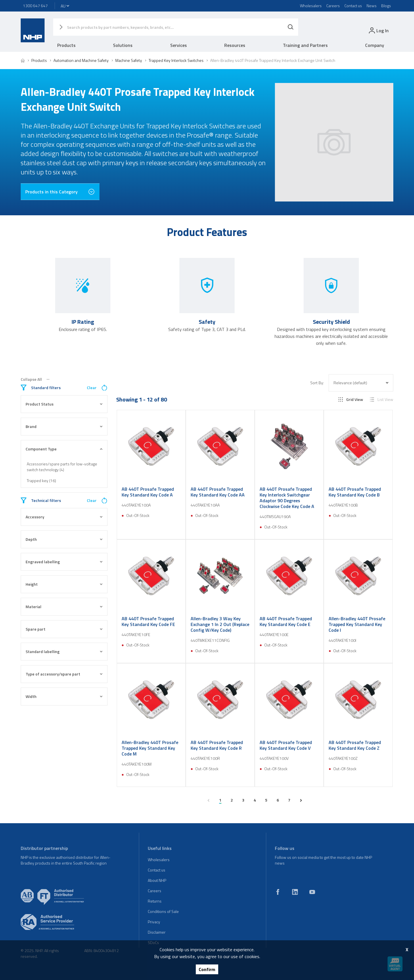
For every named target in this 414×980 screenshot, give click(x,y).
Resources (235, 45)
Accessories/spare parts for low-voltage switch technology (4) (62, 467)
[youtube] (312, 892)
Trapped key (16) (41, 481)
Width (64, 696)
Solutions (123, 45)
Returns (155, 901)
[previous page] (208, 800)
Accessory (64, 517)
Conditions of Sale (163, 911)
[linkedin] (295, 892)
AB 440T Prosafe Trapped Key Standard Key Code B (355, 492)
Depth (64, 539)
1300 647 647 (35, 6)
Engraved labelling (64, 562)
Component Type (64, 449)
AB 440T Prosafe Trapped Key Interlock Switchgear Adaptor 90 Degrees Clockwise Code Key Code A (287, 498)
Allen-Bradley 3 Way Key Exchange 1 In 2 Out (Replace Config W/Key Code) (220, 624)
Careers (333, 6)
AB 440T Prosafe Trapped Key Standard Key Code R (217, 745)
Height (64, 584)
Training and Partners (305, 45)
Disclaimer (157, 932)
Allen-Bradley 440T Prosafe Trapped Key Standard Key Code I (357, 624)
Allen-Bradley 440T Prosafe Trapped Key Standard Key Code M (150, 748)
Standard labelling (64, 651)
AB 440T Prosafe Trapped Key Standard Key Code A (148, 492)
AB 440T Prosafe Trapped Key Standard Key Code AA (218, 492)
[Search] (291, 27)
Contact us (353, 6)
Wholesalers (311, 6)
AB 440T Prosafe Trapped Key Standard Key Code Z (355, 745)
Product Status (64, 404)
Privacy (154, 922)
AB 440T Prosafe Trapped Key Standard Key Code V (286, 745)
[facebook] (278, 892)
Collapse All (35, 379)
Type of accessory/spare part (64, 674)
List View (382, 399)
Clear (97, 388)
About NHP (157, 880)
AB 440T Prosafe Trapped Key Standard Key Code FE (148, 621)
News (372, 6)
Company (375, 45)
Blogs (386, 6)
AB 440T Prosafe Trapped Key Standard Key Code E (286, 621)
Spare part (64, 629)
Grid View (351, 399)
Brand (64, 426)
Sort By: (317, 383)
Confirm (207, 969)
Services (179, 45)
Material (64, 607)
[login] (378, 30)
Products (66, 45)
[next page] (301, 800)
